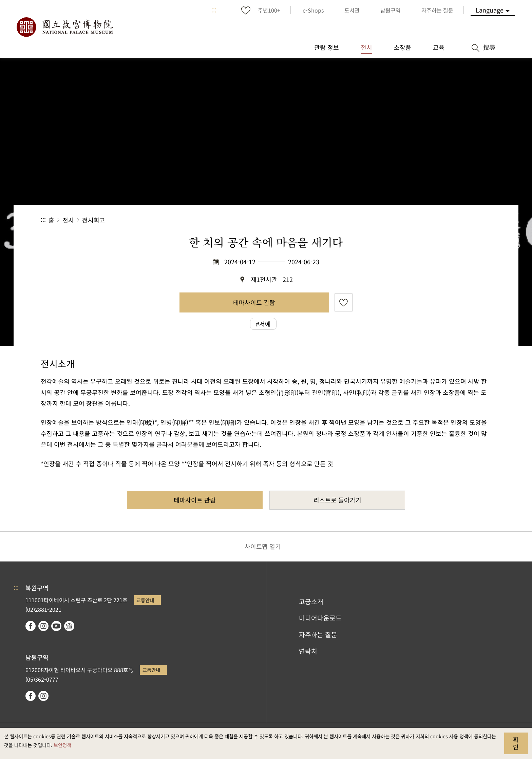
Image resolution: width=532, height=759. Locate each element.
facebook (31, 626)
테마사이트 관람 (254, 302)
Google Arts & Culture (69, 626)
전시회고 (94, 220)
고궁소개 (311, 602)
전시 (68, 220)
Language (490, 10)
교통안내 (145, 600)
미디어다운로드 (320, 618)
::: (214, 10)
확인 (516, 743)
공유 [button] (417, 220)
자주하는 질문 (318, 634)
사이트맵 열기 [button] (263, 546)
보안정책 (62, 745)
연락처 (308, 651)
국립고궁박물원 (64, 27)
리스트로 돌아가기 (337, 500)
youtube (56, 626)
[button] (440, 220)
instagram (43, 626)
